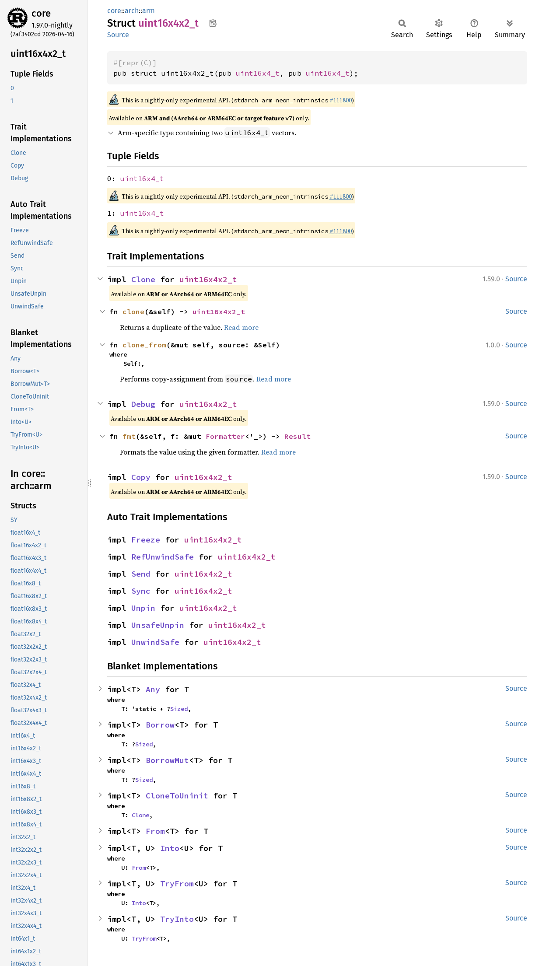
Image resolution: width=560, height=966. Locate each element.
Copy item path (213, 23)
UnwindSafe (155, 642)
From (155, 831)
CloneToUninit (177, 796)
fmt (129, 436)
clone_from (144, 345)
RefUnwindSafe (163, 557)
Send (141, 574)
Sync (141, 591)
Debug (143, 404)
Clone (143, 279)
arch (132, 11)
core (41, 13)
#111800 (341, 100)
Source (118, 35)
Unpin (143, 608)
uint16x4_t (258, 73)
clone (133, 311)
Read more (241, 327)
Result (297, 436)
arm (149, 11)
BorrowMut (167, 760)
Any (153, 689)
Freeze (146, 540)
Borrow (160, 725)
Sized (179, 709)
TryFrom (177, 884)
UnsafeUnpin (158, 625)
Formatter (225, 436)
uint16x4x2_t (208, 279)
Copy (141, 477)
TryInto (177, 919)
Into (170, 848)
